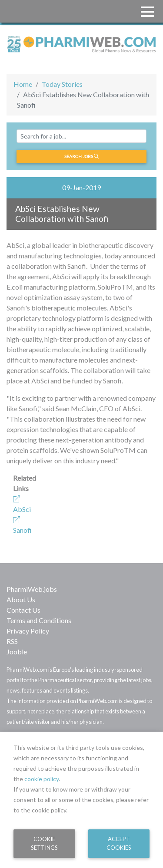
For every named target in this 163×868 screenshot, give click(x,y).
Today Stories (62, 84)
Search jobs (81, 156)
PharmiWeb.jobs (32, 589)
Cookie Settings (44, 843)
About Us (21, 599)
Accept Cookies (119, 843)
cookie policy (42, 779)
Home (23, 84)
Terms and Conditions (39, 620)
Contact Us (23, 610)
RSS (12, 641)
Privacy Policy (28, 631)
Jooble (17, 652)
